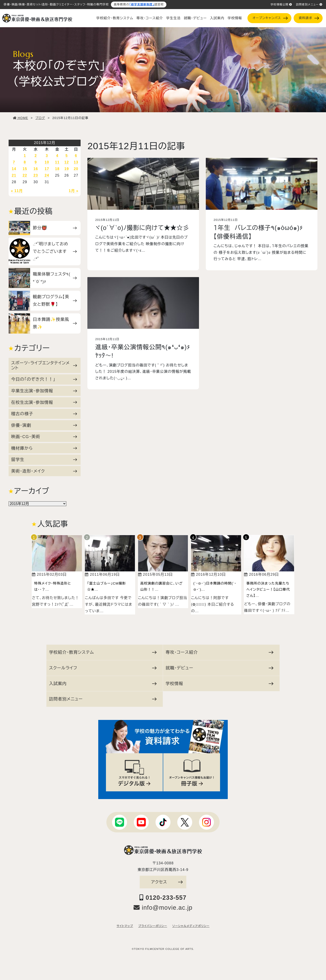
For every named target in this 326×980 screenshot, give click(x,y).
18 (57, 169)
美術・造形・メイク (44, 471)
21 (14, 175)
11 (57, 162)
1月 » (74, 191)
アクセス (167, 882)
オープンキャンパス (270, 18)
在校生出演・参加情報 (44, 402)
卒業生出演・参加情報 (44, 391)
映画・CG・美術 (44, 437)
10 (47, 162)
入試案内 (217, 18)
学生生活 (173, 18)
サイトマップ (125, 926)
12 (67, 162)
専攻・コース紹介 (150, 18)
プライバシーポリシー (153, 926)
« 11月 (17, 191)
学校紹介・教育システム (115, 18)
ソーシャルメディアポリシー (191, 926)
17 (47, 169)
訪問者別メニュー (309, 5)
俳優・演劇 (44, 425)
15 (25, 169)
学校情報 (235, 18)
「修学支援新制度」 (142, 5)
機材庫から (44, 448)
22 (25, 175)
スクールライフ (103, 668)
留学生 (44, 460)
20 (76, 169)
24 (47, 175)
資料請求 (309, 18)
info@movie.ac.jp (163, 908)
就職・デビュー (195, 18)
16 (36, 169)
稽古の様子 (44, 414)
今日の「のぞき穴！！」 (44, 379)
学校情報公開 (281, 5)
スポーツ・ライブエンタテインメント (44, 365)
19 (67, 169)
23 (36, 175)
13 (76, 162)
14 (14, 169)
